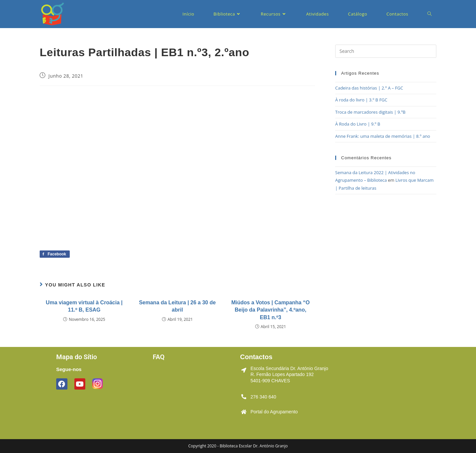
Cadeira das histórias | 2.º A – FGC (369, 88)
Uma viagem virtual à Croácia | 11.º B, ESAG (84, 306)
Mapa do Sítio (77, 357)
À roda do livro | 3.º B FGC (361, 100)
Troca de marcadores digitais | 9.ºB (370, 112)
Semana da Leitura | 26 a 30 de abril (177, 306)
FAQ (159, 357)
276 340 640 (263, 397)
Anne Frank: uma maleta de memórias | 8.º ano (383, 136)
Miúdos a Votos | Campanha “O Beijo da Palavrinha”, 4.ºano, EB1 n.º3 (271, 310)
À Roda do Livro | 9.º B (358, 124)
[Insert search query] (386, 51)
